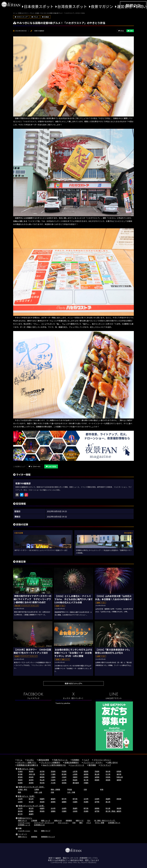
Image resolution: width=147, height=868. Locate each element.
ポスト (121, 31)
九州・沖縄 (71, 792)
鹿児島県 (76, 783)
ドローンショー (63, 823)
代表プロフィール (61, 760)
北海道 (20, 771)
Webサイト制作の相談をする (54, 765)
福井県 (119, 774)
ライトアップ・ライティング (44, 823)
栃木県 (108, 771)
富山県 (97, 774)
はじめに (30, 760)
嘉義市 (31, 814)
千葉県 (53, 774)
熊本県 (42, 783)
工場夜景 (34, 821)
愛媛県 (97, 780)
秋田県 (64, 771)
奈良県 (108, 777)
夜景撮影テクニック (48, 837)
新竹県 (75, 799)
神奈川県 (32, 774)
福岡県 (119, 780)
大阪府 (64, 777)
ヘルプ (86, 760)
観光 (81, 823)
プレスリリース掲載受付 (51, 762)
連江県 (108, 802)
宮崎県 (64, 783)
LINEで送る (51, 467)
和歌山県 (120, 777)
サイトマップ (106, 765)
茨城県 (97, 771)
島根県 (31, 780)
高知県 (108, 780)
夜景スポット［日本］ (26, 769)
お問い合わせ (113, 762)
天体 (74, 823)
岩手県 (42, 771)
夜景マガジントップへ (73, 683)
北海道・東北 (22, 789)
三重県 (53, 777)
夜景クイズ (80, 821)
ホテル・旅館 (99, 823)
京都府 (75, 777)
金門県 (97, 802)
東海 (102, 789)
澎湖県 (86, 802)
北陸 (85, 789)
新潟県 (64, 774)
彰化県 (31, 802)
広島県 (53, 780)
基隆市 (53, 799)
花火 (89, 821)
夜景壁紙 (34, 837)
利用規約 (76, 760)
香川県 (86, 780)
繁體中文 (133, 6)
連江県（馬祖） (111, 811)
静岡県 (42, 777)
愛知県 (20, 777)
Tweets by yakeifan (63, 703)
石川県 (108, 774)
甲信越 (70, 789)
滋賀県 (97, 777)
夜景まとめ (58, 821)
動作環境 (92, 765)
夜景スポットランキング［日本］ (32, 787)
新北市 (31, 799)
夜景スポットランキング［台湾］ (32, 806)
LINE (130, 31)
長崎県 (31, 783)
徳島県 (75, 780)
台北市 (20, 799)
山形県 (75, 771)
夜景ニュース (46, 821)
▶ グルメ (35, 17)
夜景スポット (22, 821)
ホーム (20, 760)
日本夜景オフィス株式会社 (67, 860)
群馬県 (119, 771)
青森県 (31, 771)
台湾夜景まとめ (39, 825)
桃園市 (42, 799)
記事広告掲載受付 (72, 762)
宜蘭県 (64, 802)
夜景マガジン (102, 7)
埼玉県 (42, 774)
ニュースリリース (77, 765)
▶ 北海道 (45, 17)
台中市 (86, 799)
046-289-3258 (72, 858)
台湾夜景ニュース (24, 825)
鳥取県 (20, 780)
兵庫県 (86, 777)
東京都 (20, 774)
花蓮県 (75, 802)
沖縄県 (86, 783)
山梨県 (75, 774)
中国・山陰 (38, 792)
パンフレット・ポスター (93, 762)
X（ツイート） (35, 467)
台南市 (97, 799)
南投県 (42, 802)
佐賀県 (20, 783)
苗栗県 (53, 802)
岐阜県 (31, 777)
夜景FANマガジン (25, 818)
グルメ (89, 823)
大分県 (53, 783)
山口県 (64, 780)
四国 (52, 792)
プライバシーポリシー (102, 760)
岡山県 (42, 780)
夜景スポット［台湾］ (26, 796)
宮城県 (53, 771)
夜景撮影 (69, 821)
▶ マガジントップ (21, 17)
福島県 (86, 771)
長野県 (86, 774)
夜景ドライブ (46, 831)
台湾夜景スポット (72, 7)
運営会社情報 (44, 760)
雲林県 (20, 811)
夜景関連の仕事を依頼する (28, 765)
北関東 (37, 789)
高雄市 (108, 799)
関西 (19, 792)
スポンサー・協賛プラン (27, 762)
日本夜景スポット (39, 7)
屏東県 (119, 799)
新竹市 (64, 799)
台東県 (20, 802)
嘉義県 (31, 811)
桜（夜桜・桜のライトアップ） (105, 821)
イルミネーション (24, 823)
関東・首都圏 (55, 789)
